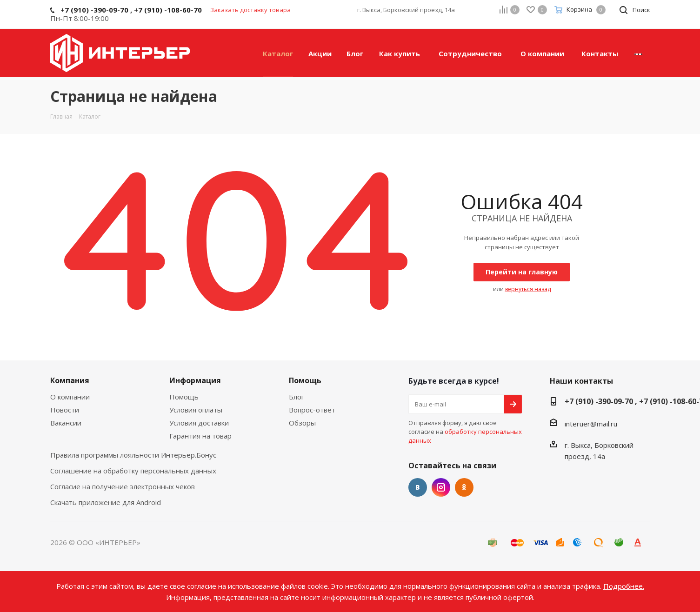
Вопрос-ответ (312, 410)
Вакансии (66, 423)
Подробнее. (624, 586)
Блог (297, 397)
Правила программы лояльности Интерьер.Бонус (133, 455)
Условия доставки (199, 423)
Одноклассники (464, 487)
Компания (70, 380)
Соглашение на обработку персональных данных (133, 471)
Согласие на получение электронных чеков (123, 486)
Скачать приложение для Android (106, 502)
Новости (65, 410)
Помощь (184, 397)
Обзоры (302, 423)
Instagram (441, 487)
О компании (70, 397)
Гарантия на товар (200, 436)
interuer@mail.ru (591, 424)
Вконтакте (418, 487)
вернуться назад (528, 289)
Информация (195, 380)
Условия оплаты (196, 410)
